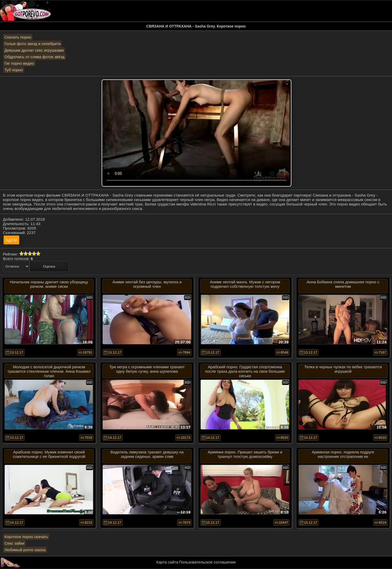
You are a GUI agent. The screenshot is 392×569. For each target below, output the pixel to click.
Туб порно (14, 70)
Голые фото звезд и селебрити (32, 44)
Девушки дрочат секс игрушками (34, 50)
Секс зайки (14, 543)
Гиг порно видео (19, 63)
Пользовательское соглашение (207, 562)
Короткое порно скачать (26, 537)
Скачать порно (18, 37)
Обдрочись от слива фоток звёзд (34, 57)
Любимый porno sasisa (25, 550)
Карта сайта (167, 562)
